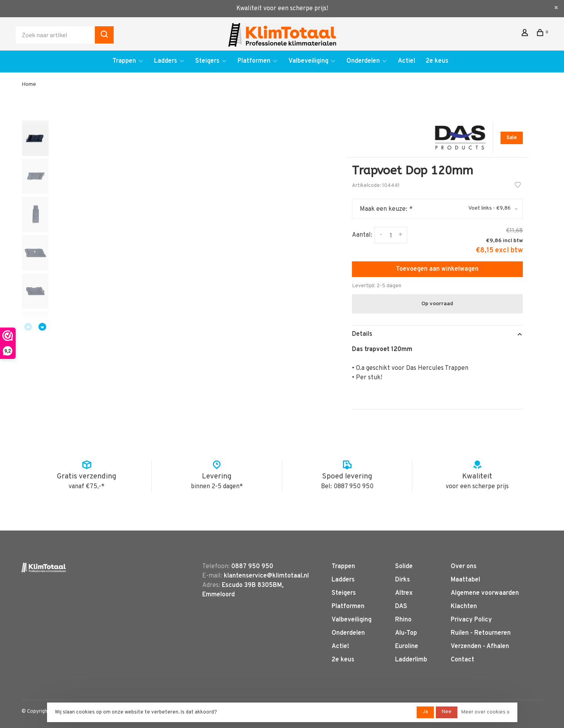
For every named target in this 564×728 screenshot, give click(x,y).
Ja (425, 712)
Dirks (403, 580)
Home (29, 84)
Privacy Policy (471, 620)
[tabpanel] (186, 243)
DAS (401, 607)
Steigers (207, 61)
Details (362, 334)
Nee (447, 712)
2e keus (437, 61)
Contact (462, 660)
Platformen (254, 61)
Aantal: (362, 235)
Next (42, 327)
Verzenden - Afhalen (480, 647)
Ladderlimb (411, 660)
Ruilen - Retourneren (481, 633)
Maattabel (465, 580)
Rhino (403, 620)
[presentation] (35, 138)
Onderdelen (363, 61)
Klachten (464, 607)
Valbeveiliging (308, 61)
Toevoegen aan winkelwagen (437, 269)
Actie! (407, 61)
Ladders (166, 61)
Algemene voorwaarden (485, 593)
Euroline (407, 647)
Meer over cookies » (485, 712)
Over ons (464, 567)
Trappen (124, 61)
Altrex (404, 593)
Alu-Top (406, 633)
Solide (404, 567)
